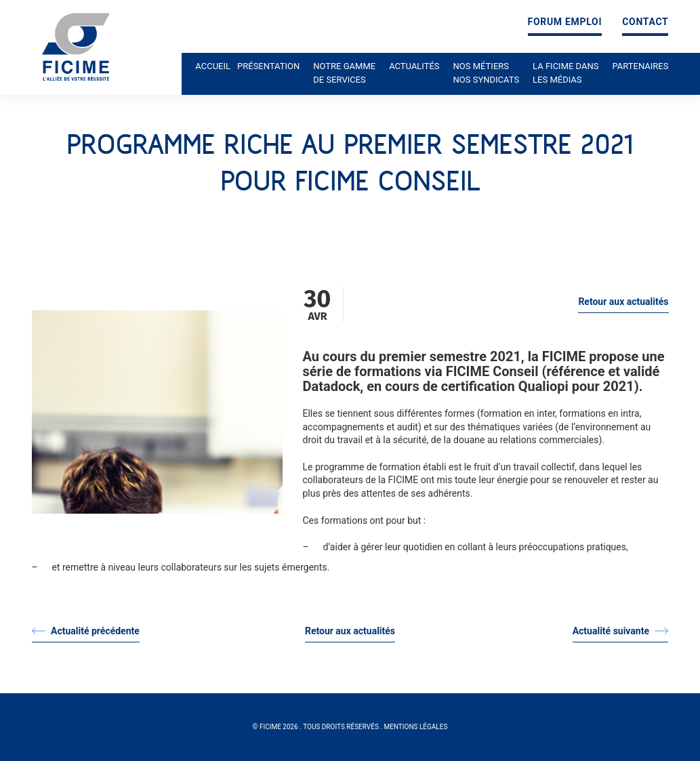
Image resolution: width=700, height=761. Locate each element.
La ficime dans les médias (565, 73)
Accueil (213, 66)
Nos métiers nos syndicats (487, 73)
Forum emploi (565, 22)
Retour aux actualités (623, 302)
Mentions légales (415, 727)
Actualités (414, 66)
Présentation (268, 66)
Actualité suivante (621, 631)
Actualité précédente (86, 631)
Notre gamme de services (344, 73)
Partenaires (641, 66)
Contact (645, 22)
